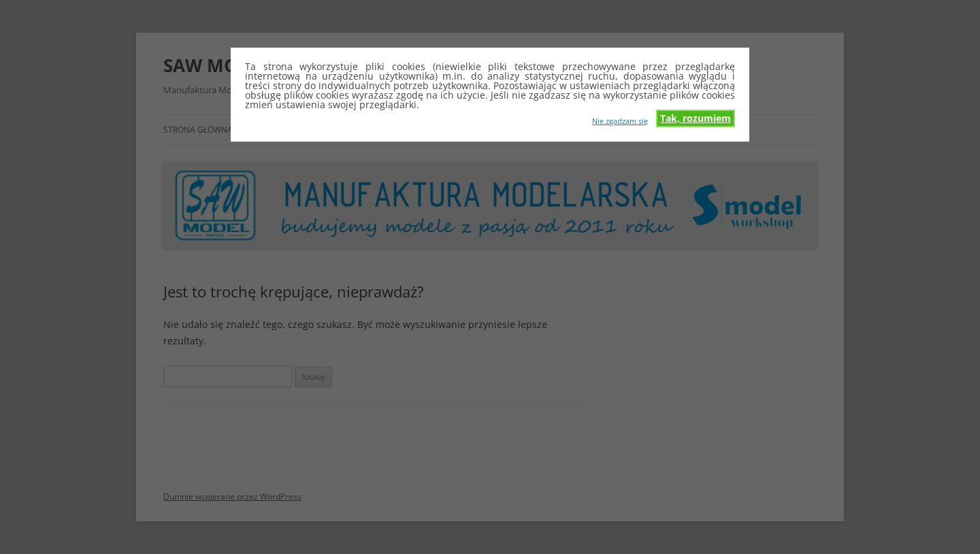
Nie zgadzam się (620, 120)
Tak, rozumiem (696, 118)
